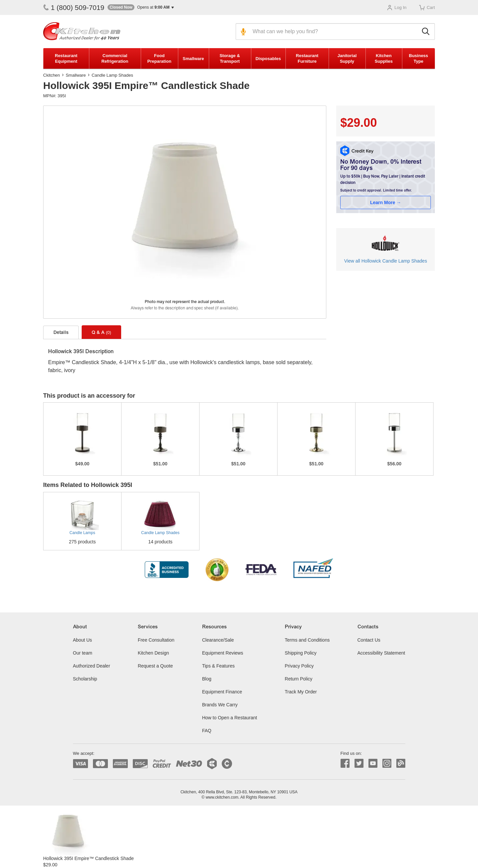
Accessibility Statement (381, 653)
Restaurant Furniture (307, 58)
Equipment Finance (222, 692)
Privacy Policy (299, 666)
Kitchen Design (153, 653)
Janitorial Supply (347, 58)
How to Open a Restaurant (230, 718)
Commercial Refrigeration (115, 58)
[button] (141, 7)
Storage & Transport (230, 58)
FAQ (207, 731)
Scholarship (85, 679)
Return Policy (299, 679)
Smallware (193, 59)
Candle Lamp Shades (112, 75)
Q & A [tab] (101, 333)
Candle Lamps (82, 533)
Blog (207, 679)
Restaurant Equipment (66, 58)
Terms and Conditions (307, 640)
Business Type (419, 58)
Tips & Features (218, 666)
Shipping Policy (301, 653)
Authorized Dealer (92, 666)
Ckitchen (52, 75)
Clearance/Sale (218, 640)
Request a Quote (155, 666)
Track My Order (301, 692)
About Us (83, 640)
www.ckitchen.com (222, 797)
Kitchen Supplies (384, 58)
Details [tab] (61, 333)
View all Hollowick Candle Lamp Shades (386, 261)
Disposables (268, 59)
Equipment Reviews (223, 653)
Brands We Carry (220, 705)
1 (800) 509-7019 (74, 7)
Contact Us (369, 640)
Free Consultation (156, 640)
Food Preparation (159, 58)
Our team (83, 653)
